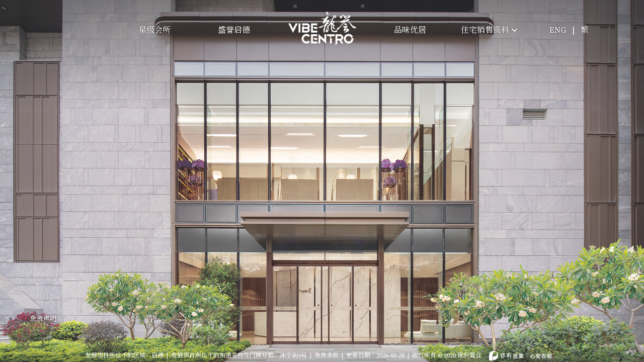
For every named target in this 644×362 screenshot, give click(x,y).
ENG (558, 30)
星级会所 (154, 30)
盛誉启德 (234, 30)
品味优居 (410, 30)
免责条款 (327, 348)
